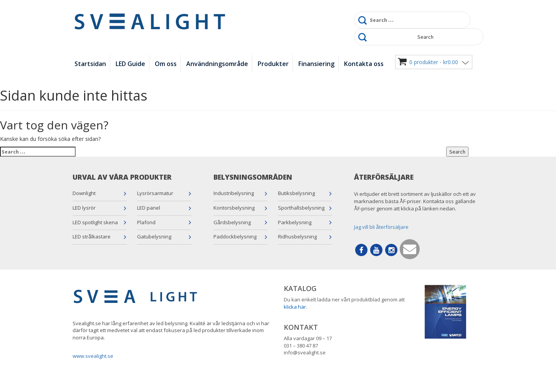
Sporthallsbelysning (301, 208)
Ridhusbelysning (297, 237)
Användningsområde (217, 64)
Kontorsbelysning (234, 208)
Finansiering (316, 64)
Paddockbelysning (235, 237)
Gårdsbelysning (232, 222)
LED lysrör (84, 208)
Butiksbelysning (296, 193)
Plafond (146, 222)
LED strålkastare (92, 237)
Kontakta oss (364, 64)
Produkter (273, 64)
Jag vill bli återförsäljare (381, 227)
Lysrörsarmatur (155, 193)
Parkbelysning (295, 222)
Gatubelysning (154, 237)
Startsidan (90, 64)
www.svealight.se (93, 356)
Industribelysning (234, 193)
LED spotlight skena (95, 222)
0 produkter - (434, 62)
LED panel (149, 208)
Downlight (84, 193)
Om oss (166, 64)
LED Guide (130, 64)
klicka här (295, 307)
